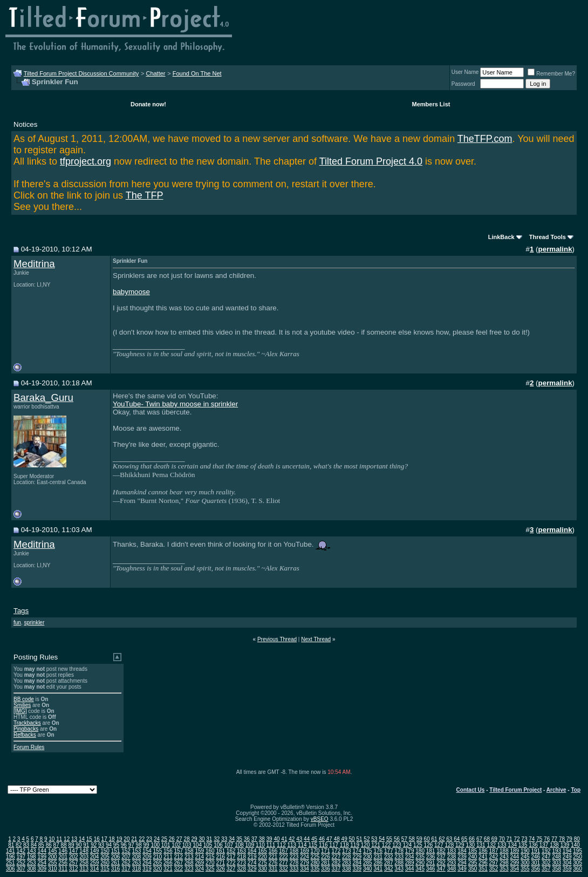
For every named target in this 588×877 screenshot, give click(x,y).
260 (105, 863)
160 (210, 851)
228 (347, 857)
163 (241, 851)
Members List (431, 104)
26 (172, 839)
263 (137, 863)
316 (116, 869)
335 (315, 869)
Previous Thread (277, 639)
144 (42, 851)
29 (194, 839)
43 (299, 839)
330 (262, 869)
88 (64, 845)
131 (481, 845)
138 (554, 845)
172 (336, 851)
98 (139, 845)
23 (149, 839)
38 (262, 839)
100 (155, 845)
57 (404, 839)
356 (535, 869)
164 (252, 851)
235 (420, 857)
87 (56, 845)
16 (97, 839)
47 (329, 839)
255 (53, 863)
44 (307, 839)
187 (494, 851)
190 (525, 851)
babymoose (131, 292)
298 (504, 863)
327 (231, 869)
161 (220, 851)
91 (86, 845)
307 (21, 869)
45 (314, 839)
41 (284, 839)
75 (539, 839)
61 (434, 839)
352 (494, 869)
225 (315, 857)
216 (220, 857)
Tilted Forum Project (515, 790)
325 (210, 869)
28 (187, 839)
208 (137, 857)
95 (116, 845)
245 (525, 857)
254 (42, 863)
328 (241, 869)
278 (294, 863)
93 (101, 845)
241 (483, 857)
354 (515, 869)
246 (535, 857)
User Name (465, 72)
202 (74, 857)
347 (441, 869)
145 (53, 851)
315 (105, 869)
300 (525, 863)
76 (547, 839)
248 (556, 857)
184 (462, 851)
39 (269, 839)
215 (210, 857)
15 (89, 839)
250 (577, 857)
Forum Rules (29, 747)
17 (104, 839)
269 (199, 863)
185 (473, 851)
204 (95, 857)
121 (376, 845)
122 (387, 845)
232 (389, 857)
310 (53, 869)
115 (313, 845)
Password (463, 84)
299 (515, 863)
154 (147, 851)
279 (305, 863)
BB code (24, 699)
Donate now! (148, 104)
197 (21, 857)
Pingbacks (26, 729)
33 (224, 839)
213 (189, 857)
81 (11, 845)
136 (533, 845)
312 (74, 869)
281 (326, 863)
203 (84, 857)
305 (577, 863)
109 (250, 845)
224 (305, 857)
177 (389, 851)
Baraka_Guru (43, 397)
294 (462, 863)
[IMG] (20, 711)
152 (126, 851)
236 (431, 857)
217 (231, 857)
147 (74, 851)
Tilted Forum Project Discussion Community (81, 73)
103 (187, 845)
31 (209, 839)
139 (565, 845)
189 (515, 851)
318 (137, 869)
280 (315, 863)
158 (189, 851)
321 (168, 869)
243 (504, 857)
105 (208, 845)
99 (146, 845)
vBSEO (320, 819)
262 (126, 863)
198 (32, 857)
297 (494, 863)
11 (59, 839)
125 (418, 845)
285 (368, 863)
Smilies (22, 705)
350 (473, 869)
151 (116, 851)
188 (504, 851)
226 (326, 857)
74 (532, 839)
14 (82, 839)
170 (315, 851)
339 (357, 869)
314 (95, 869)
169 (305, 851)
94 (109, 845)
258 (84, 863)
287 (389, 863)
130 (470, 845)
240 (473, 857)
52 (367, 839)
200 (53, 857)
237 (441, 857)
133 (502, 845)
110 (260, 845)
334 (305, 869)
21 (134, 839)
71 (510, 839)
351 (483, 869)
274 (252, 863)
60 (427, 839)
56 (397, 839)
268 (189, 863)
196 (11, 857)
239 (462, 857)
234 (410, 857)
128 (450, 845)
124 (408, 845)
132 (491, 845)
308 (32, 869)
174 (357, 851)
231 (378, 857)
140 (575, 845)
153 (137, 851)
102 (176, 845)
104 (197, 845)
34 (232, 839)
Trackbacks (27, 723)
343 (399, 869)
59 (419, 839)
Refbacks (25, 735)
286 (378, 863)
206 (116, 857)
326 (220, 869)
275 (262, 863)
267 (179, 863)
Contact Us (471, 790)
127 (439, 845)
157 (179, 851)
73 (524, 839)
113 (292, 845)
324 (199, 869)
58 (412, 839)
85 (41, 845)
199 (42, 857)
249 (567, 857)
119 (355, 845)
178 (399, 851)
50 (352, 839)
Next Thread (316, 639)
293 (452, 863)
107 (229, 845)
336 (326, 869)
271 (220, 863)
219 (252, 857)
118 (344, 845)
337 (336, 869)
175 (368, 851)
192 (546, 851)
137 (544, 845)
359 (567, 869)
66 (472, 839)
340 (368, 869)
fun (17, 623)
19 (119, 839)
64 (457, 839)
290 (420, 863)
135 (523, 845)
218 (241, 857)
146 (63, 851)
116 (323, 845)
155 (158, 851)
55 (389, 839)
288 (399, 863)
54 (382, 839)
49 (344, 839)
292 (441, 863)
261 (116, 863)
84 (34, 845)
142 (21, 851)
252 (21, 863)
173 (347, 851)
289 (410, 863)
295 (473, 863)
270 (210, 863)
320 (158, 869)
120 (365, 845)
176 (378, 851)
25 (164, 839)
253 (32, 863)
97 (131, 845)
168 (294, 851)
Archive (556, 790)
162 (231, 851)
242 (494, 857)
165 (262, 851)
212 (179, 857)
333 (294, 869)
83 (26, 845)
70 (502, 839)
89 (71, 845)
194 (567, 851)
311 (63, 869)
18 (112, 839)
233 (399, 857)
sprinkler (34, 623)
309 (42, 869)
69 (494, 839)
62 (442, 839)
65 (464, 839)
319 (147, 869)
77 (554, 839)
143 (32, 851)
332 (283, 869)
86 (49, 845)
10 (52, 839)
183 (452, 851)
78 (562, 839)
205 (105, 857)
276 (273, 863)
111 (271, 845)
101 (166, 845)
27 (179, 839)
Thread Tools (548, 237)
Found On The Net (197, 73)
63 (449, 839)
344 (410, 869)
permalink (555, 249)
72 (517, 839)
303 (556, 863)
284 (357, 863)
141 (11, 851)
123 (397, 845)
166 (273, 851)
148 (84, 851)
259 (95, 863)
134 (512, 845)
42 (292, 839)
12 (67, 839)
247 (546, 857)
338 (347, 869)
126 (429, 845)
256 (63, 863)
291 (431, 863)
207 (126, 857)
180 (420, 851)
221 (273, 857)
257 (74, 863)
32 (217, 839)
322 (179, 869)
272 (231, 863)
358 (556, 869)
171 (326, 851)
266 (168, 863)
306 (11, 869)
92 (94, 845)
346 (431, 869)
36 (247, 839)
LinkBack (501, 237)
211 (168, 857)
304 (567, 863)
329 (252, 869)
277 (283, 863)
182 (441, 851)
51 (359, 839)
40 (276, 839)
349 (462, 869)
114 (302, 845)
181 (431, 851)
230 (368, 857)
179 (410, 851)
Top (576, 790)
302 (546, 863)
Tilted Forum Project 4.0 (371, 161)
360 (577, 869)
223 (294, 857)
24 (157, 839)
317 (126, 869)
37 (254, 839)
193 (556, 851)
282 (336, 863)
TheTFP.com (485, 139)
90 (78, 845)
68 (487, 839)
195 (577, 851)
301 (535, 863)
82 (19, 845)
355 (525, 869)
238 (452, 857)
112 (281, 845)
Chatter (155, 73)
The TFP (145, 195)
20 (127, 839)
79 (569, 839)
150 (105, 851)
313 (84, 869)
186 (483, 851)
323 (189, 869)
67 (479, 839)
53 (374, 839)
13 (74, 839)
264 (147, 863)
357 (546, 869)
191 (535, 851)
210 (158, 857)
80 (577, 839)
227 (336, 857)
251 (11, 863)
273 (241, 863)
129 (460, 845)
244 (515, 857)
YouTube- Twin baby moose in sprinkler (175, 404)
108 (239, 845)
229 (357, 857)
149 (95, 851)
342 (389, 869)
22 (142, 839)
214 (199, 857)
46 (322, 839)
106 (218, 845)
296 (483, 863)
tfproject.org (86, 161)
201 (63, 857)
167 (283, 851)
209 (147, 857)
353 (504, 869)
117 (334, 845)
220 (262, 857)
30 (201, 839)
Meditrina (34, 264)
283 (347, 863)
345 (420, 869)
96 (124, 845)
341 (378, 869)
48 (337, 839)
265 (158, 863)
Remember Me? (551, 74)
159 (199, 851)
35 (239, 839)
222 (283, 857)
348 (452, 869)
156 (168, 851)
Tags (21, 611)
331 (273, 869)
